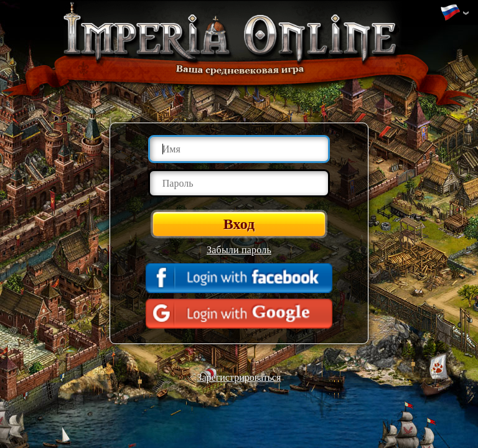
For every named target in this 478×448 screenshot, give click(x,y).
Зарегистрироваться (239, 377)
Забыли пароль (239, 250)
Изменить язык (450, 13)
